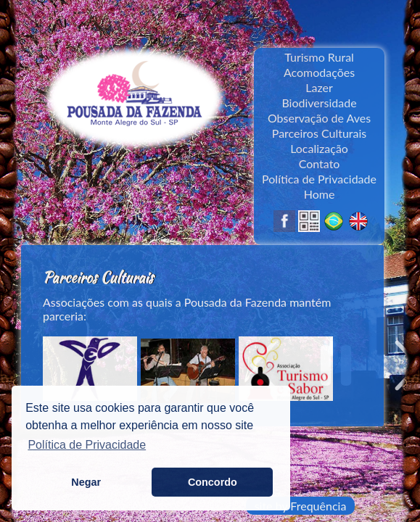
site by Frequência (301, 506)
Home (320, 194)
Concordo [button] (213, 482)
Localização (319, 148)
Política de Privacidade (319, 179)
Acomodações (319, 72)
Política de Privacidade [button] (87, 445)
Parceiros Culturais (320, 133)
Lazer (319, 87)
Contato (320, 163)
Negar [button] (86, 482)
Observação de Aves (319, 118)
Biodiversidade (319, 103)
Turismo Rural (319, 57)
